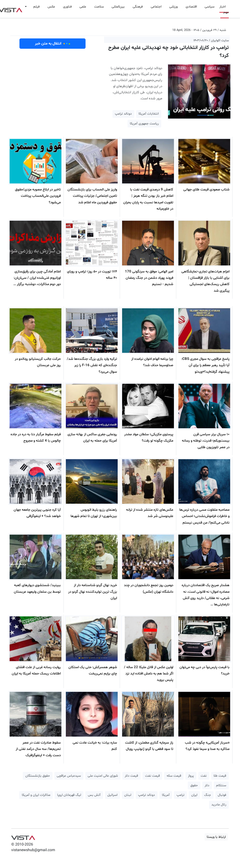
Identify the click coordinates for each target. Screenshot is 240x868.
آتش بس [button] (94, 795)
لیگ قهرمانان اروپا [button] (69, 795)
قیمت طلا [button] (220, 776)
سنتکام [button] (221, 785)
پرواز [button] (191, 776)
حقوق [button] (194, 785)
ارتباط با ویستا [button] (216, 837)
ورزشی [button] (173, 7)
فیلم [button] (36, 7)
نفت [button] (204, 776)
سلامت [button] (99, 7)
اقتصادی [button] (191, 7)
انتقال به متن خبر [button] (53, 44)
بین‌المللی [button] (118, 7)
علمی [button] (83, 7)
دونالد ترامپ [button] (123, 114)
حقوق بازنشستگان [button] (38, 776)
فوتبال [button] (222, 795)
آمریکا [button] (166, 795)
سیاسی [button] (210, 7)
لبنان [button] (128, 795)
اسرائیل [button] (112, 795)
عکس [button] (51, 7)
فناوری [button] (67, 7)
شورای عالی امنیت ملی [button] (103, 776)
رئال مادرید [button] (219, 805)
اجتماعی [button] (156, 7)
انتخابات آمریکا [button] (149, 114)
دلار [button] (207, 785)
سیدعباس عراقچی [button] (69, 776)
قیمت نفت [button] (152, 776)
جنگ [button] (208, 795)
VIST (23, 837)
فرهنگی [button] (138, 7)
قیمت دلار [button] (131, 776)
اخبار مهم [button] (224, 9)
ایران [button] (194, 795)
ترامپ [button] (180, 795)
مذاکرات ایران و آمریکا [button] (36, 795)
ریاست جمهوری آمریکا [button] (144, 124)
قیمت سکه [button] (174, 776)
